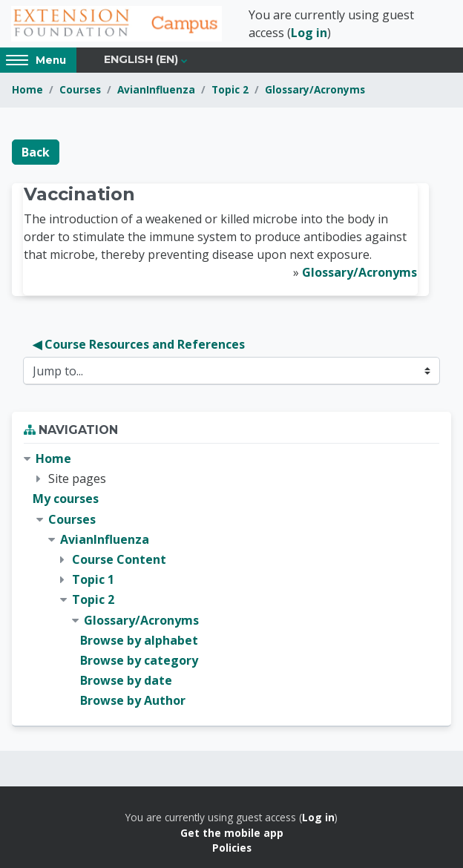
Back (36, 152)
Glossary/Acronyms (315, 89)
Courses (80, 89)
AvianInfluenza (156, 89)
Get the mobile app (232, 833)
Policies (232, 848)
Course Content (119, 559)
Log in (309, 33)
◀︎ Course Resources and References (139, 344)
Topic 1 (93, 579)
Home (27, 89)
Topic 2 (230, 89)
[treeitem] (231, 580)
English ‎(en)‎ (141, 59)
